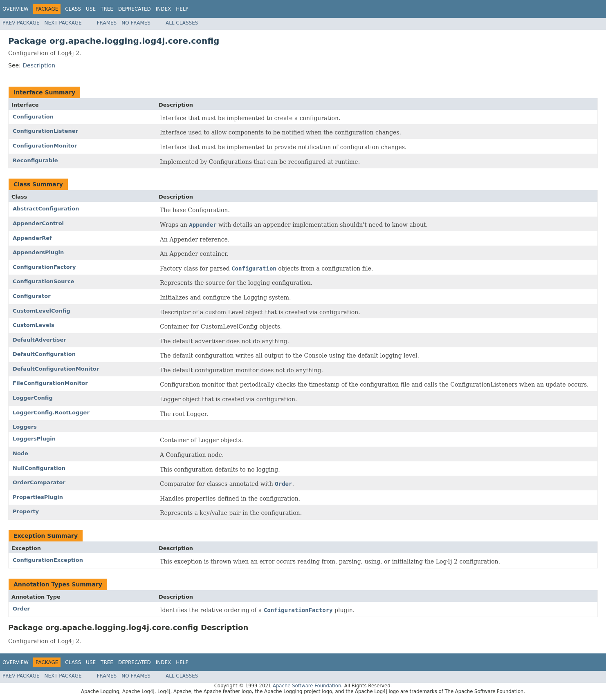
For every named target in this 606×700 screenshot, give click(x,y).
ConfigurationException (48, 560)
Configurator (32, 296)
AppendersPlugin (38, 252)
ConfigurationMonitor (45, 146)
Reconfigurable (35, 160)
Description (39, 65)
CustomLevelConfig (42, 311)
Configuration (33, 117)
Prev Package (21, 23)
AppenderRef (32, 238)
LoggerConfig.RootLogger (51, 413)
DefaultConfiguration (44, 354)
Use (91, 9)
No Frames (136, 23)
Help (182, 9)
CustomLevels (34, 325)
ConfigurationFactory (44, 267)
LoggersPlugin (34, 439)
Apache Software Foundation (307, 686)
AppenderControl (38, 223)
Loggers (25, 427)
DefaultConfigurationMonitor (56, 369)
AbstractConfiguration (46, 209)
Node (20, 453)
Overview (16, 9)
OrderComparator (39, 482)
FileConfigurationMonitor (50, 383)
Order (21, 609)
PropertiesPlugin (38, 497)
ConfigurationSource (43, 281)
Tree (107, 9)
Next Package (63, 23)
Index (164, 9)
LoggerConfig (33, 398)
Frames (107, 23)
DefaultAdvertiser (39, 340)
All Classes (182, 23)
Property (26, 511)
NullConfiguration (39, 468)
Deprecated (135, 9)
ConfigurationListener (45, 131)
